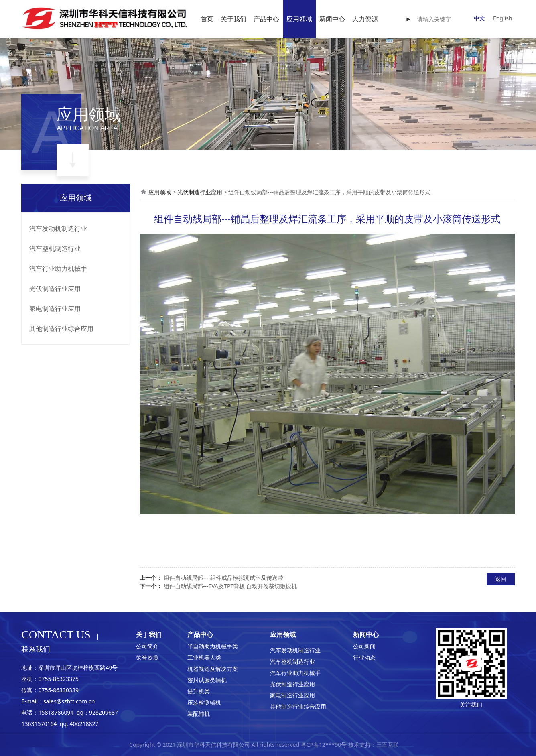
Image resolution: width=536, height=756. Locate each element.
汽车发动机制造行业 (58, 228)
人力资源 (365, 19)
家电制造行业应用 (55, 309)
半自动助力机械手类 (213, 646)
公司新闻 (364, 646)
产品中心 (266, 19)
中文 (479, 18)
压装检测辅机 (204, 702)
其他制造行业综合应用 (61, 329)
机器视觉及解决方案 (213, 669)
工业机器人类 (204, 657)
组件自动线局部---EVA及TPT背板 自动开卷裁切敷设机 (230, 586)
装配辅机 (199, 714)
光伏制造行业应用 (55, 289)
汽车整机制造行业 (55, 248)
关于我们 (233, 19)
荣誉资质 (147, 657)
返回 (501, 579)
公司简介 (147, 646)
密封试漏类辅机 (207, 680)
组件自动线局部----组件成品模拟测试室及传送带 (223, 578)
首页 (207, 19)
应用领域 (299, 19)
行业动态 (364, 657)
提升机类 (199, 691)
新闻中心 (332, 19)
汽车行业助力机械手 (58, 268)
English (503, 18)
